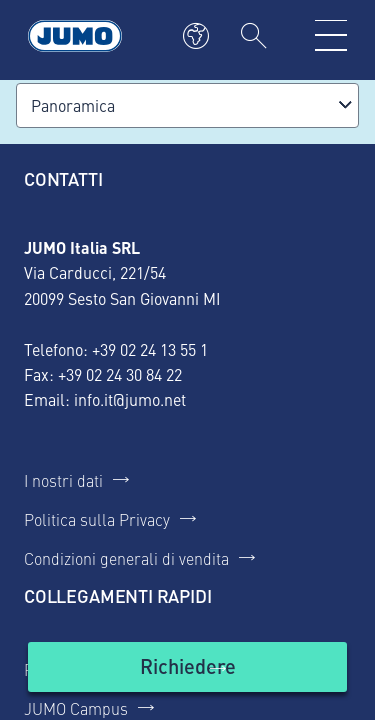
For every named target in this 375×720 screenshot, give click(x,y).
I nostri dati (63, 480)
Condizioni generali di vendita (126, 558)
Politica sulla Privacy (97, 519)
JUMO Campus (76, 708)
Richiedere (188, 665)
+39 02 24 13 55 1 (150, 349)
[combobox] (187, 105)
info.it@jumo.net (130, 399)
